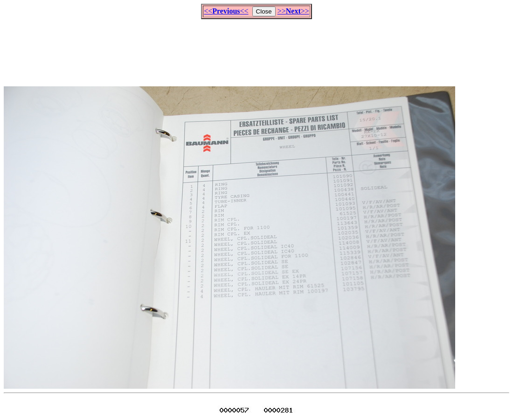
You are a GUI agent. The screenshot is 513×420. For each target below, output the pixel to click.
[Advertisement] (256, 49)
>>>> (293, 11)
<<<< (226, 11)
